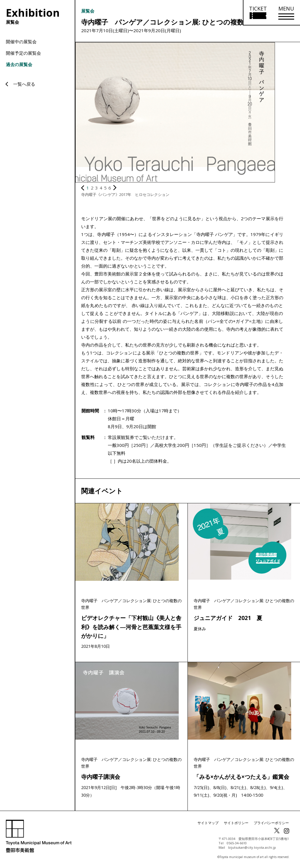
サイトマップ (208, 825)
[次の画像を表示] (115, 188)
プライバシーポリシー (271, 825)
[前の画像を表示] (83, 188)
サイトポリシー (236, 825)
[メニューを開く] (286, 13)
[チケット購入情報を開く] (258, 13)
